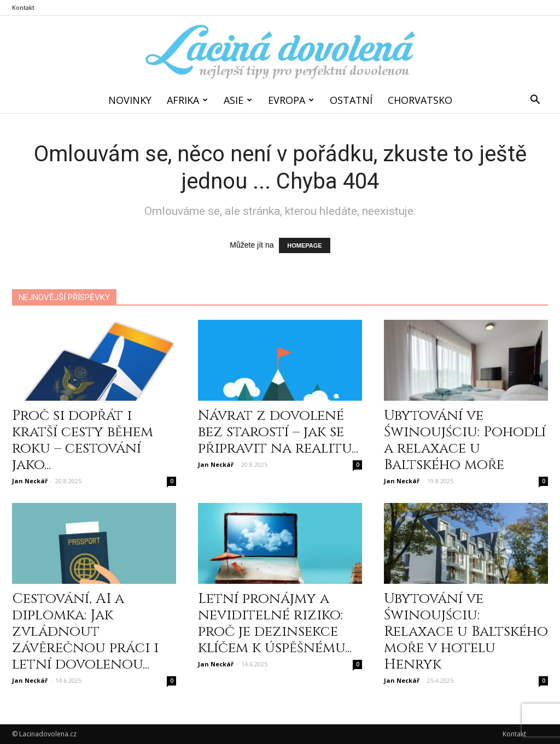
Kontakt (23, 7)
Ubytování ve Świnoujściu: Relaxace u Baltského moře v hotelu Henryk (466, 632)
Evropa (291, 100)
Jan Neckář (30, 481)
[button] (535, 100)
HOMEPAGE (304, 245)
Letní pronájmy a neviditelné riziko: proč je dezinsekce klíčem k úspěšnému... (275, 623)
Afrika (187, 100)
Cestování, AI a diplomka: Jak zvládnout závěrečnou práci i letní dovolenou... (85, 632)
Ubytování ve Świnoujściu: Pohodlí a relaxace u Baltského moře (465, 440)
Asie (238, 100)
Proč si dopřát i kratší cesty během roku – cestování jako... (83, 440)
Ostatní (351, 100)
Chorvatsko (420, 100)
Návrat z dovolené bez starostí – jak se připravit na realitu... (278, 432)
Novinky (130, 100)
